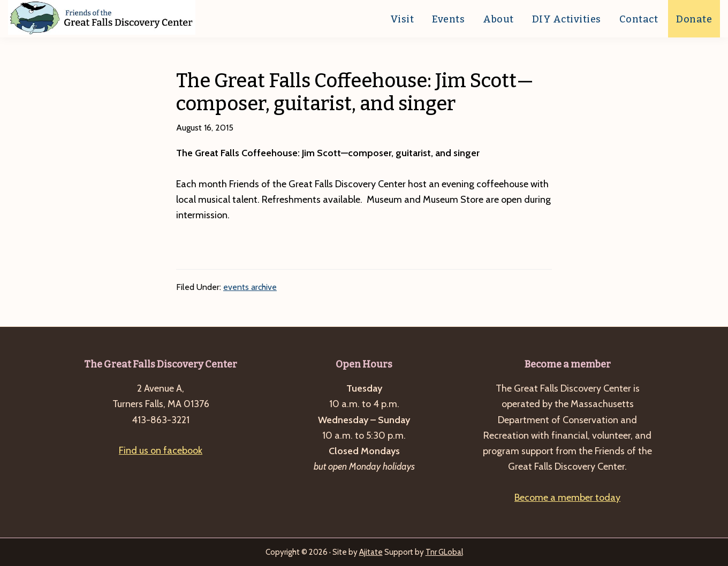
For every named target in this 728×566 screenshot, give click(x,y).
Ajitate (371, 552)
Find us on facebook (161, 450)
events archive (250, 287)
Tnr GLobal (444, 552)
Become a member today (567, 498)
